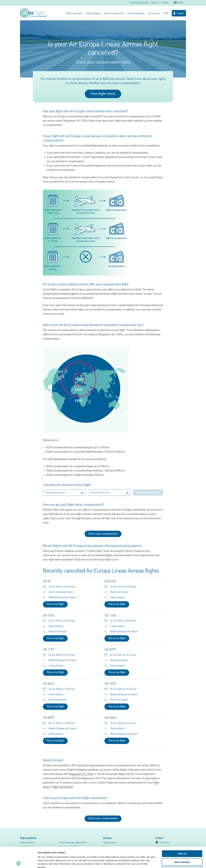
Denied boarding (136, 14)
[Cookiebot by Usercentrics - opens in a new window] (19, 862)
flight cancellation (63, 787)
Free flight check (103, 94)
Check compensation (139, 3)
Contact (165, 3)
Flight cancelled (74, 14)
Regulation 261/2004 (81, 774)
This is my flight (55, 604)
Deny (182, 850)
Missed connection (114, 14)
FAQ (166, 14)
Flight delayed (93, 14)
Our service (154, 14)
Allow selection (182, 841)
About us (155, 3)
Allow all (182, 833)
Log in (180, 13)
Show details (150, 862)
